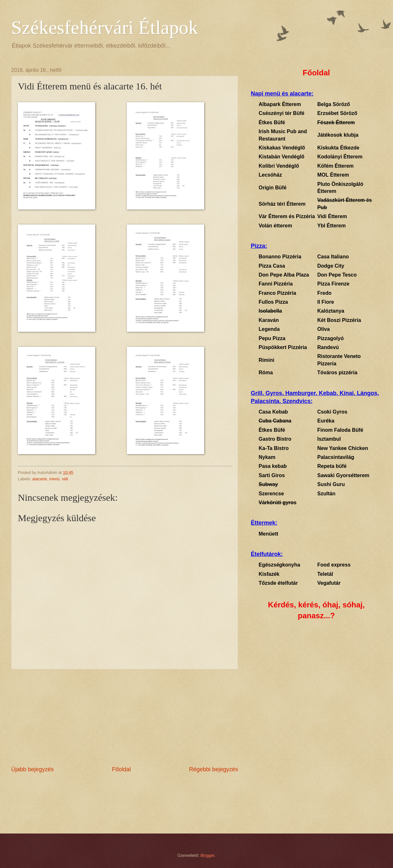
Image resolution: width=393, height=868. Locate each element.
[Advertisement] (125, 717)
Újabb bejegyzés (32, 769)
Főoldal (121, 769)
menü (54, 479)
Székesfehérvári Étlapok (105, 27)
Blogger (208, 855)
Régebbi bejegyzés (214, 769)
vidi (65, 479)
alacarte (40, 479)
